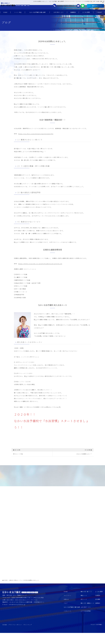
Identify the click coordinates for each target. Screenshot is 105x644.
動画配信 (73, 12)
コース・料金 (18, 12)
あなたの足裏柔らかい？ (84, 454)
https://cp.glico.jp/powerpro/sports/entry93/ (36, 134)
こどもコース (67, 622)
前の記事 (18, 450)
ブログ (66, 614)
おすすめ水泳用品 (86, 622)
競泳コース (84, 607)
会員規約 (98, 614)
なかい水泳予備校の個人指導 (37, 12)
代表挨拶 (99, 12)
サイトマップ (28, 636)
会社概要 (98, 610)
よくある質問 (86, 12)
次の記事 (87, 450)
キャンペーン (67, 607)
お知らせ (66, 610)
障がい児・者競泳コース (87, 614)
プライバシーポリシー (15, 636)
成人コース (84, 610)
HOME (5, 12)
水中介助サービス (58, 12)
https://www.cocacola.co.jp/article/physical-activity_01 (40, 264)
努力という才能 (18, 454)
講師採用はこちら (93, 7)
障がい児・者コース (86, 603)
